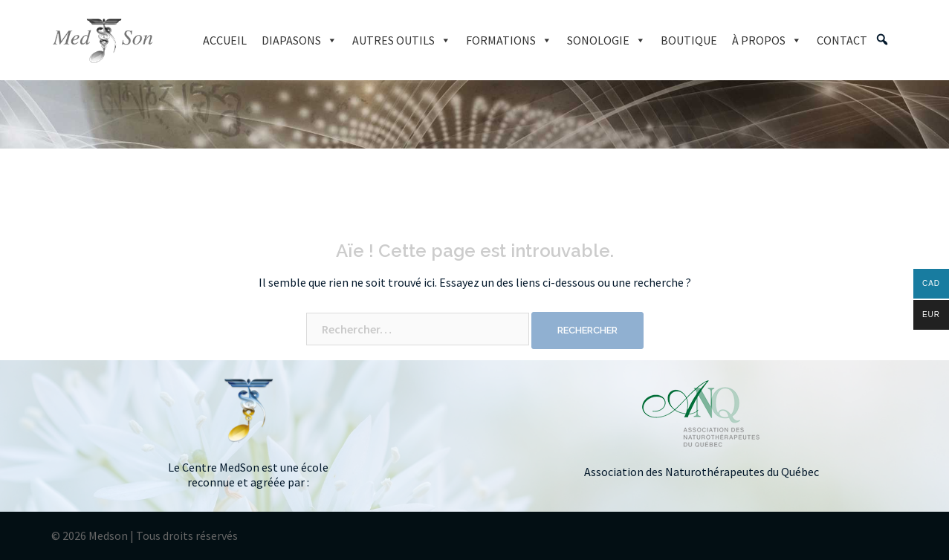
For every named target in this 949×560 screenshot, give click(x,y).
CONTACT (842, 40)
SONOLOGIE (606, 40)
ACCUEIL (225, 40)
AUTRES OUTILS (402, 40)
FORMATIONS (509, 40)
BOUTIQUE (689, 40)
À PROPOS (767, 40)
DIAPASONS (299, 40)
